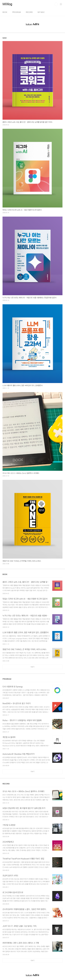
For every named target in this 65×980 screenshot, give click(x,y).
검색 (56, 4)
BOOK (5, 12)
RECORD (29, 12)
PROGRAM (17, 12)
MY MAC (41, 12)
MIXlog (7, 4)
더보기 (32, 667)
